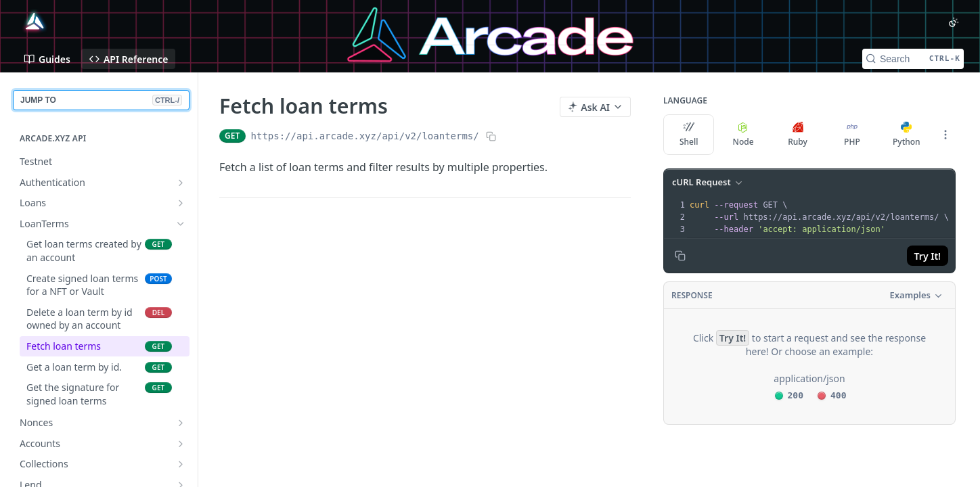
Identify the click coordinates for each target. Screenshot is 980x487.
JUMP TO (101, 100)
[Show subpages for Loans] (181, 203)
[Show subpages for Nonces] (181, 423)
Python (907, 135)
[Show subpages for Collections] (181, 464)
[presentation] (821, 217)
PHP (852, 135)
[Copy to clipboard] (680, 256)
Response (692, 295)
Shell (689, 135)
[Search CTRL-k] (913, 59)
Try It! (928, 256)
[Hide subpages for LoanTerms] (181, 224)
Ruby (798, 135)
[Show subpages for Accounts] (181, 444)
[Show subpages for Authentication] (181, 183)
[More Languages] (945, 135)
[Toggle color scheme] (954, 22)
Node (743, 135)
